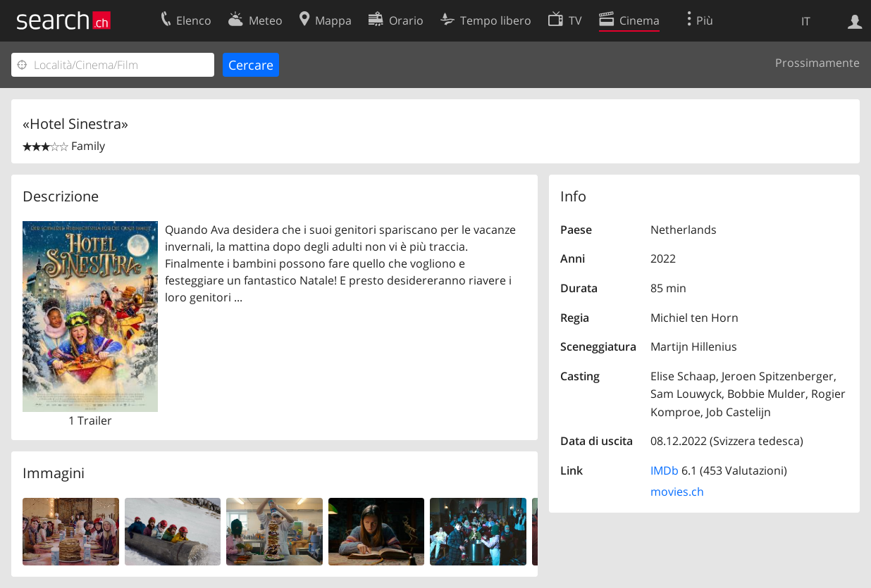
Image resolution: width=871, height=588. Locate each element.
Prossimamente (817, 63)
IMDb (665, 470)
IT (806, 21)
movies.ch (677, 492)
